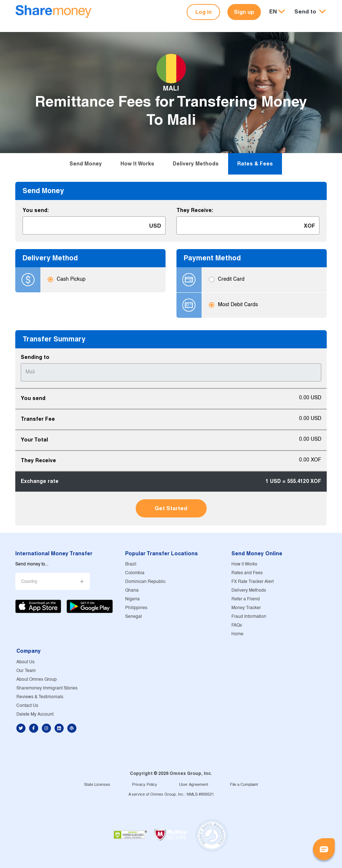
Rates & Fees (255, 164)
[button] (310, 12)
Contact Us (27, 706)
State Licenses (97, 785)
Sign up (244, 12)
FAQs (237, 625)
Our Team (26, 671)
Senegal (134, 617)
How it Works (137, 164)
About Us (25, 662)
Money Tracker (246, 608)
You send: (36, 210)
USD (155, 226)
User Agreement (194, 785)
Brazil (131, 564)
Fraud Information (249, 617)
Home (237, 634)
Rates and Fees (247, 573)
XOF (309, 226)
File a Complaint (244, 785)
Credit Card (231, 280)
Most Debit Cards (238, 305)
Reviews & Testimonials (40, 697)
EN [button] (273, 11)
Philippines (136, 608)
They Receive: (195, 210)
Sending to (35, 357)
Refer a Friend (246, 599)
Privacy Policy (145, 785)
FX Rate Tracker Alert (252, 582)
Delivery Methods (196, 164)
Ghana (132, 590)
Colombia (135, 573)
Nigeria (132, 599)
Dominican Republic (145, 582)
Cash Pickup (71, 280)
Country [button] (29, 582)
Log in (204, 12)
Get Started (171, 508)
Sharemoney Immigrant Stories (47, 688)
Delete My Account (35, 714)
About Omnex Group (37, 679)
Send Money (86, 164)
